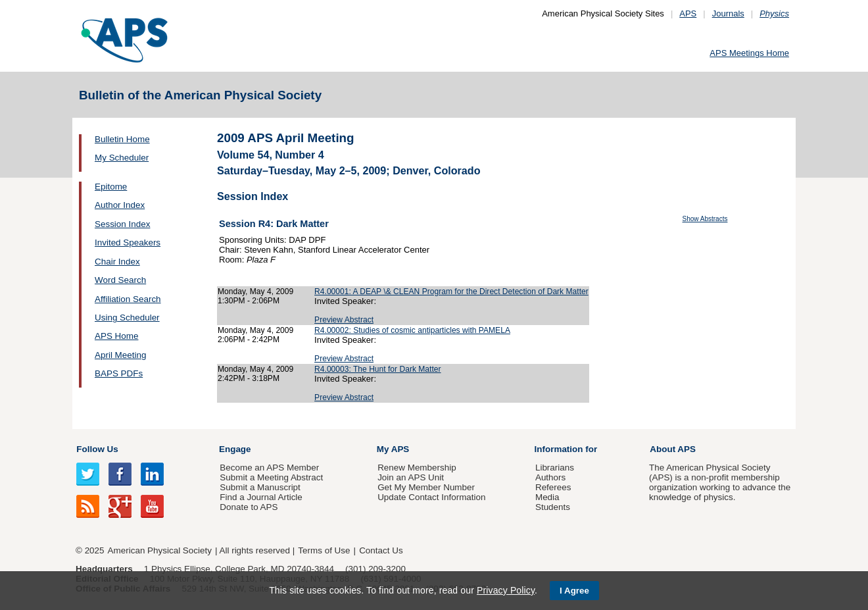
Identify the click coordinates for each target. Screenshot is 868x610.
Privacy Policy (506, 590)
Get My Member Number (426, 487)
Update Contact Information (431, 497)
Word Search (120, 280)
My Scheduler (122, 158)
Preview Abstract (344, 320)
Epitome (111, 187)
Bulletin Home (122, 139)
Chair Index (117, 262)
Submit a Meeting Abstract (271, 477)
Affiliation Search (128, 299)
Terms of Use (324, 550)
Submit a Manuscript (260, 487)
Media (547, 497)
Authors (550, 477)
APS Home (116, 336)
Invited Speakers (128, 242)
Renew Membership (417, 468)
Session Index (122, 224)
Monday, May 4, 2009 (255, 292)
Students (553, 507)
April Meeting (120, 355)
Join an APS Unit (411, 477)
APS (688, 13)
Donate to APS (249, 507)
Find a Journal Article (261, 497)
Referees (553, 487)
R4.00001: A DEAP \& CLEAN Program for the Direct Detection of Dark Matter (451, 292)
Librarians (555, 468)
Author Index (120, 205)
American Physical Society (160, 550)
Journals (728, 13)
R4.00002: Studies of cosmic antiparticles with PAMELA (412, 330)
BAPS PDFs (119, 373)
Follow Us (97, 449)
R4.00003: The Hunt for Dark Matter (377, 369)
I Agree (574, 591)
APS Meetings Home (749, 53)
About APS (673, 449)
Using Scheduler (127, 318)
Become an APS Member (269, 468)
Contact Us (381, 550)
